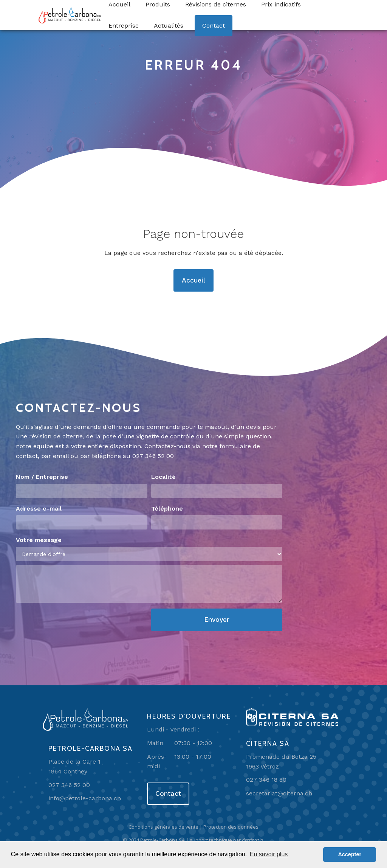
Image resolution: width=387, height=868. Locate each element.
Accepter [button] (350, 854)
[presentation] (73, 623)
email (61, 456)
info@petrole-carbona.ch (85, 798)
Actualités (169, 26)
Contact (214, 26)
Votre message (39, 540)
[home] (70, 15)
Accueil (193, 280)
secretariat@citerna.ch (279, 793)
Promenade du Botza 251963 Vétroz (281, 762)
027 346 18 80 (266, 780)
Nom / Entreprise (42, 477)
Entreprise (124, 26)
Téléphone (167, 509)
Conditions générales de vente (163, 827)
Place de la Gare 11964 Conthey (74, 766)
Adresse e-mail (39, 509)
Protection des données (231, 827)
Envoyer (217, 620)
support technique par (227, 840)
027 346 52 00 (153, 456)
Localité (163, 477)
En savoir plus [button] (269, 854)
